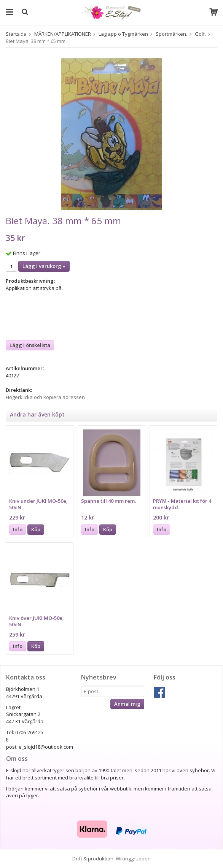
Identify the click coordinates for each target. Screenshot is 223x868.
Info (18, 529)
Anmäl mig (127, 704)
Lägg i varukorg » (44, 266)
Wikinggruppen (133, 858)
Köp (36, 529)
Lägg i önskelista (30, 345)
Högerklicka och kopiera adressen (45, 397)
